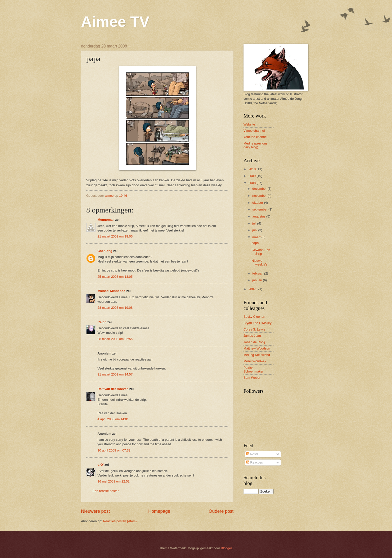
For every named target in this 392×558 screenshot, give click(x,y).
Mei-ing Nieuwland (257, 355)
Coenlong (105, 251)
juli (255, 223)
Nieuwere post (95, 511)
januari (257, 280)
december (260, 189)
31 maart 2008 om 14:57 (115, 374)
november (260, 196)
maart (257, 237)
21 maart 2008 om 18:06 (115, 236)
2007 (252, 289)
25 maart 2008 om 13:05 (115, 277)
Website (249, 124)
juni (255, 230)
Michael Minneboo (111, 291)
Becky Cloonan (254, 317)
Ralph (102, 322)
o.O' (101, 465)
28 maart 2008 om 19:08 (115, 308)
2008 (252, 183)
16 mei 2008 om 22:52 (113, 481)
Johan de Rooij (254, 342)
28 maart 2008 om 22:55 (115, 339)
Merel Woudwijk (255, 361)
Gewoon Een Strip (261, 252)
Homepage (159, 511)
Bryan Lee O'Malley (257, 323)
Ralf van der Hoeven (113, 389)
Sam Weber (252, 378)
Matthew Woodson (257, 348)
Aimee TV (115, 22)
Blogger (226, 548)
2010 (252, 169)
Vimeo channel (254, 131)
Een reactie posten (106, 491)
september (260, 209)
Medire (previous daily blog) (255, 145)
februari (258, 273)
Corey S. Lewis (254, 329)
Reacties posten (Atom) (120, 521)
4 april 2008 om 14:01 (113, 419)
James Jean (252, 336)
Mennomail (106, 220)
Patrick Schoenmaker (253, 369)
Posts (252, 454)
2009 (252, 176)
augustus (259, 216)
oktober (258, 203)
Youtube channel (255, 137)
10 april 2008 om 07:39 (114, 450)
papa (255, 243)
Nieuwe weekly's (259, 262)
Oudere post (221, 511)
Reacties (254, 462)
